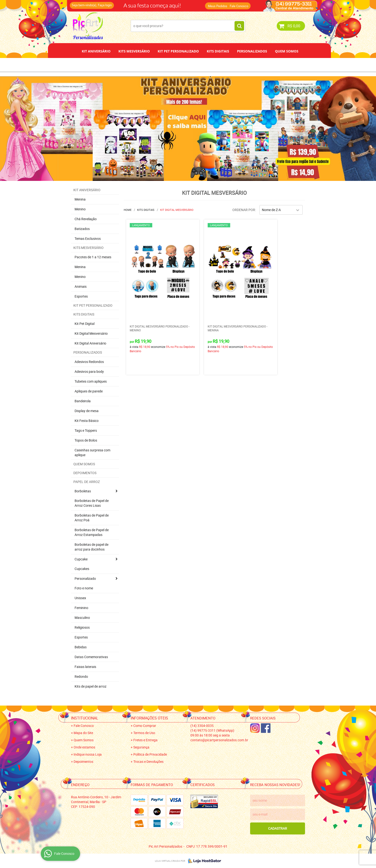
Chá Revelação (86, 219)
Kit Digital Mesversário (91, 333)
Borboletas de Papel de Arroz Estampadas (92, 532)
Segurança (141, 747)
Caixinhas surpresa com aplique (92, 452)
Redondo (81, 676)
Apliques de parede (89, 391)
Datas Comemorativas (91, 657)
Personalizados (252, 51)
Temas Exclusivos (88, 239)
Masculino (82, 618)
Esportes (81, 296)
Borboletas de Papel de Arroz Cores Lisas (92, 503)
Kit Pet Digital (85, 324)
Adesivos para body (89, 371)
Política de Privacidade (150, 754)
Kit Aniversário (96, 51)
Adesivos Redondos (89, 362)
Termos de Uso (144, 733)
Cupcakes (82, 569)
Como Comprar (145, 726)
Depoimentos (172, 65)
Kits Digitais (218, 51)
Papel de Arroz (206, 65)
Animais (81, 286)
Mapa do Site (83, 733)
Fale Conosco (239, 6)
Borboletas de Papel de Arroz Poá (92, 518)
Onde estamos (84, 747)
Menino (80, 209)
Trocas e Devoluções (148, 762)
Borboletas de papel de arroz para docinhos (91, 547)
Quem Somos (287, 51)
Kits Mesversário (134, 51)
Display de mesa (87, 411)
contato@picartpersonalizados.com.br (219, 740)
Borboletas (83, 491)
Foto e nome (84, 588)
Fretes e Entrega (145, 740)
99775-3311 (212, 730)
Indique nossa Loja (88, 754)
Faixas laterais (85, 667)
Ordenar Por (244, 210)
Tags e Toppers (86, 430)
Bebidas (81, 647)
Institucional (85, 718)
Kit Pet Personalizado (178, 51)
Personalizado (85, 578)
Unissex (80, 598)
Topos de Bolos (86, 440)
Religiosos (82, 627)
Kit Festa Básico (87, 421)
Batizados (82, 229)
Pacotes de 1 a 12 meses (93, 257)
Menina (80, 199)
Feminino (81, 608)
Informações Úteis (149, 718)
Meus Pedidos (218, 6)
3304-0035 (202, 726)
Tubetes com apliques (91, 381)
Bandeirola (83, 401)
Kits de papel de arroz (91, 686)
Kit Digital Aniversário (90, 343)
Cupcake (81, 559)
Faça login (105, 5)
